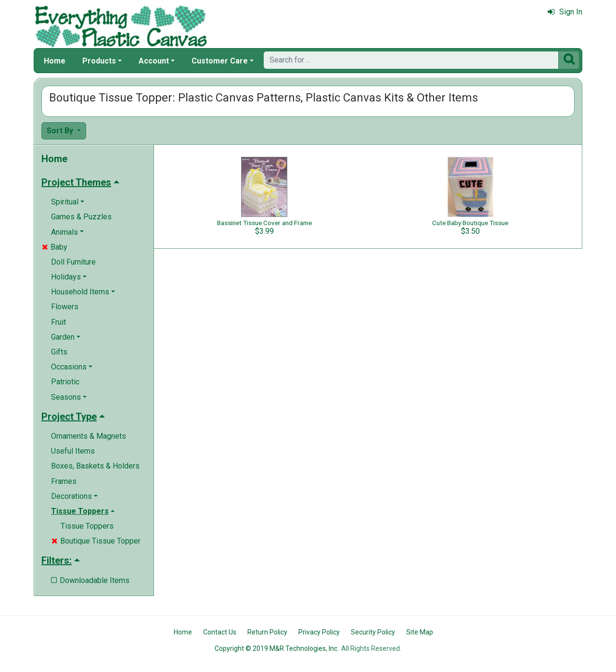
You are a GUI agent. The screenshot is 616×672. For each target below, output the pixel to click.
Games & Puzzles (81, 217)
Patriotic (65, 382)
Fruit (58, 322)
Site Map (420, 632)
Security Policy (373, 632)
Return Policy (267, 632)
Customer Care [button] (220, 61)
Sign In (565, 12)
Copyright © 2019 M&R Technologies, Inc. (277, 648)
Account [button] (154, 61)
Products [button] (99, 61)
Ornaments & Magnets (89, 436)
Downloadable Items (90, 580)
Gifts (59, 352)
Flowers (65, 307)
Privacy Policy (319, 632)
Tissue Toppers (87, 526)
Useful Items (73, 451)
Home (55, 61)
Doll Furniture (73, 262)
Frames (64, 481)
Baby (55, 247)
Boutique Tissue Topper (96, 541)
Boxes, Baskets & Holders (95, 466)
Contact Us (220, 632)
